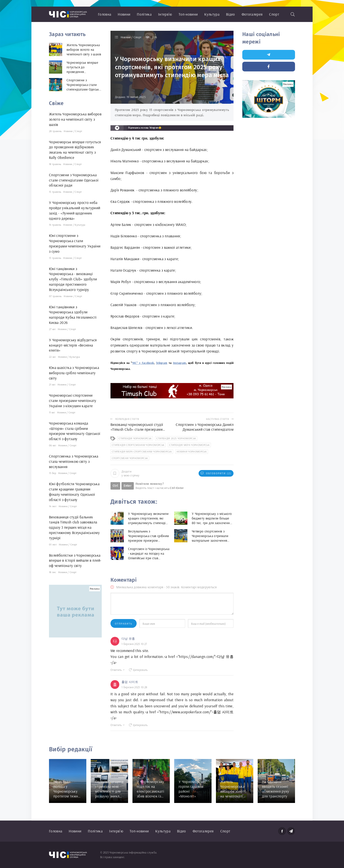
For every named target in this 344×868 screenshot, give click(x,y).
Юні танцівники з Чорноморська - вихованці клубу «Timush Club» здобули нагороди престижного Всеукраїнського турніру (73, 279)
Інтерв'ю (165, 14)
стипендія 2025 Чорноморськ (176, 438)
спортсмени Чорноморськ (130, 458)
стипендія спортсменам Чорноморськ (138, 445)
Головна (105, 14)
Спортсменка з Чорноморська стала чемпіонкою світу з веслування (74, 461)
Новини (124, 14)
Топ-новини (188, 14)
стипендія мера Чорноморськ (189, 445)
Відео (231, 14)
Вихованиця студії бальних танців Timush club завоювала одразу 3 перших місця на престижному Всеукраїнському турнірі (74, 527)
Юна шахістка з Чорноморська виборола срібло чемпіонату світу (74, 373)
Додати (125, 473)
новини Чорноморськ (192, 451)
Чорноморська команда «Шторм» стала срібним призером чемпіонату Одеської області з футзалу (75, 431)
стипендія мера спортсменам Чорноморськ (142, 451)
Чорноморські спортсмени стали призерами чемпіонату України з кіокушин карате (73, 400)
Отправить (124, 624)
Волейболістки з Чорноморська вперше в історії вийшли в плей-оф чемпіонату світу (75, 560)
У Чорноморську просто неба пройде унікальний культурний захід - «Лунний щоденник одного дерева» (75, 210)
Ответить (118, 670)
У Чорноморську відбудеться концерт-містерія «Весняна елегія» (73, 345)
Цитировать (138, 670)
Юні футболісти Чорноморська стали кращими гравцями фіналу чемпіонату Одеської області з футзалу (74, 492)
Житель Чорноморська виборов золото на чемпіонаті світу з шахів (75, 119)
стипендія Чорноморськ (135, 438)
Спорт (274, 14)
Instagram (180, 363)
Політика (144, 14)
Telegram (162, 363)
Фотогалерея (252, 14)
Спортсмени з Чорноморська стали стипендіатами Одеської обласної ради (74, 180)
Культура (212, 14)
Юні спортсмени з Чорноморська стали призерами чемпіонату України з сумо (75, 243)
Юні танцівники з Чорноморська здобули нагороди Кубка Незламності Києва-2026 (73, 315)
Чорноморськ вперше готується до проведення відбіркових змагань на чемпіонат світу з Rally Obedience (75, 150)
